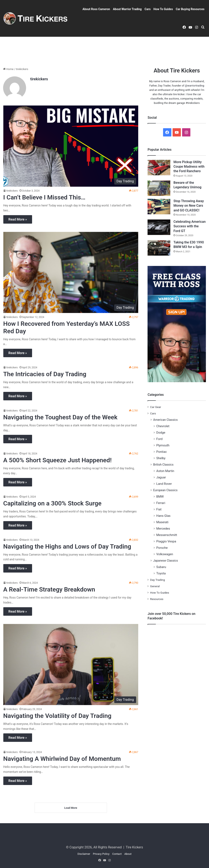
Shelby (161, 458)
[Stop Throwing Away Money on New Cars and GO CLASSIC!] (159, 207)
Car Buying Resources (190, 9)
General (155, 586)
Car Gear (156, 407)
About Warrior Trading (127, 9)
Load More (71, 808)
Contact (117, 854)
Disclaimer (84, 854)
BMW (160, 497)
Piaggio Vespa (166, 541)
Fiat (159, 509)
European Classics (165, 490)
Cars (148, 9)
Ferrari (161, 503)
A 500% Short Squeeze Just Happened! (58, 460)
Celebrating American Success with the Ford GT (189, 226)
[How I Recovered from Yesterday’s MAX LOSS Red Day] (71, 272)
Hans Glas (163, 516)
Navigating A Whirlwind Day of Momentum (62, 759)
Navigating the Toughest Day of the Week (60, 417)
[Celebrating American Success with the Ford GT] (159, 227)
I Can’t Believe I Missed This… (44, 197)
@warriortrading (195, 86)
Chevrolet (163, 426)
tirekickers (39, 79)
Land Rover (164, 484)
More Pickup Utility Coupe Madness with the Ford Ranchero (189, 167)
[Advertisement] (104, 50)
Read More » (18, 219)
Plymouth (163, 445)
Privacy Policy (101, 854)
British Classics (163, 465)
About (128, 854)
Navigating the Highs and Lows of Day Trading (67, 546)
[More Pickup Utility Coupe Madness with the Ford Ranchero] (159, 168)
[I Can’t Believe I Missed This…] (71, 146)
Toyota (161, 573)
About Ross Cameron (96, 9)
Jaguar (161, 477)
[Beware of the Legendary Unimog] (159, 188)
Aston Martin (165, 471)
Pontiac (162, 452)
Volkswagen (165, 554)
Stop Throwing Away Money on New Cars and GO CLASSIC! (189, 206)
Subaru (161, 567)
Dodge (161, 433)
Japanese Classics (165, 561)
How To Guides (163, 9)
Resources (157, 599)
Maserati (162, 522)
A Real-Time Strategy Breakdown (49, 589)
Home (8, 69)
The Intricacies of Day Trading (45, 374)
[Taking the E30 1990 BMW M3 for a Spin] (159, 248)
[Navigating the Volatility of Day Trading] (71, 665)
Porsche (162, 548)
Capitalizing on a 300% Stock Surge (52, 503)
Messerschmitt (167, 535)
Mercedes (163, 529)
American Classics (165, 420)
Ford (159, 439)
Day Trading (157, 580)
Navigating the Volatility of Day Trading (57, 716)
